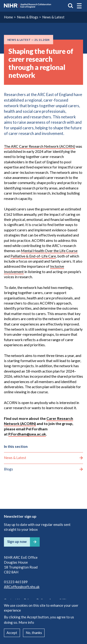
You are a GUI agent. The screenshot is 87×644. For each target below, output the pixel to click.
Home (8, 17)
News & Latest (53, 17)
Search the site (71, 6)
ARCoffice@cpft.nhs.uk (22, 587)
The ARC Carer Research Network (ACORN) (40, 146)
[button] (79, 6)
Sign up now (17, 541)
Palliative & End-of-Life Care (33, 256)
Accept (12, 633)
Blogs (8, 469)
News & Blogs (28, 17)
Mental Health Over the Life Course (49, 251)
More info (26, 622)
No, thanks (34, 633)
